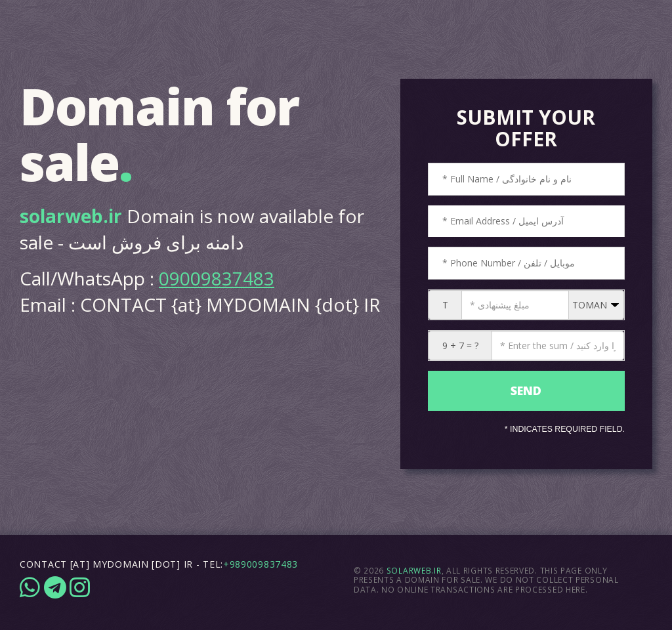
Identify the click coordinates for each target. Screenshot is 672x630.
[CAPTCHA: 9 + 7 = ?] (558, 346)
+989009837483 (261, 564)
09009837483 (217, 278)
